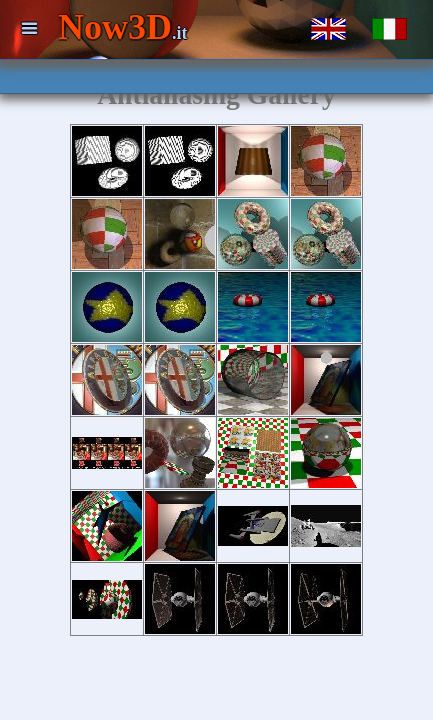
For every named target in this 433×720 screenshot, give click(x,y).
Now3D (123, 27)
